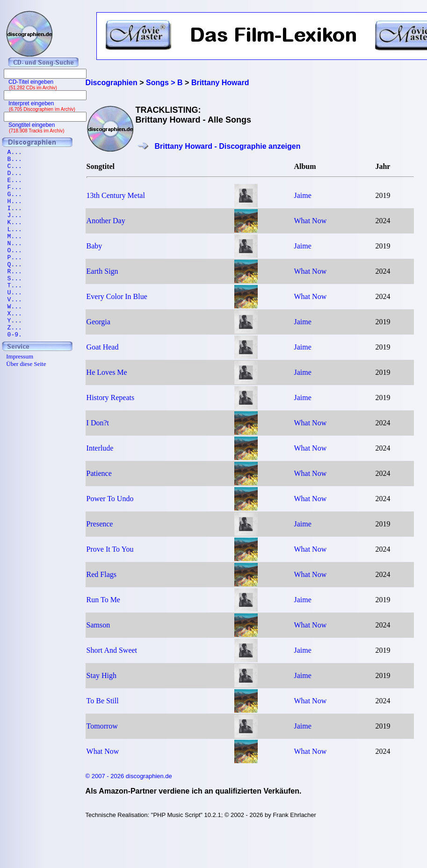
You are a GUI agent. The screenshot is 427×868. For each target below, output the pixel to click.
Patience (99, 473)
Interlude (100, 448)
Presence (100, 524)
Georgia (98, 322)
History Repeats (111, 398)
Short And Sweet (112, 650)
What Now (310, 221)
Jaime (302, 195)
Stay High (101, 675)
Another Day (106, 221)
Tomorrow (102, 726)
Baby (94, 246)
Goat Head (103, 347)
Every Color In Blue (117, 296)
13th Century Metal (116, 195)
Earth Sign (102, 271)
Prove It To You (110, 549)
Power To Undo (110, 499)
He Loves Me (107, 372)
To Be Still (103, 701)
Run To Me (103, 600)
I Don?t (98, 423)
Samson (98, 625)
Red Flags (101, 574)
